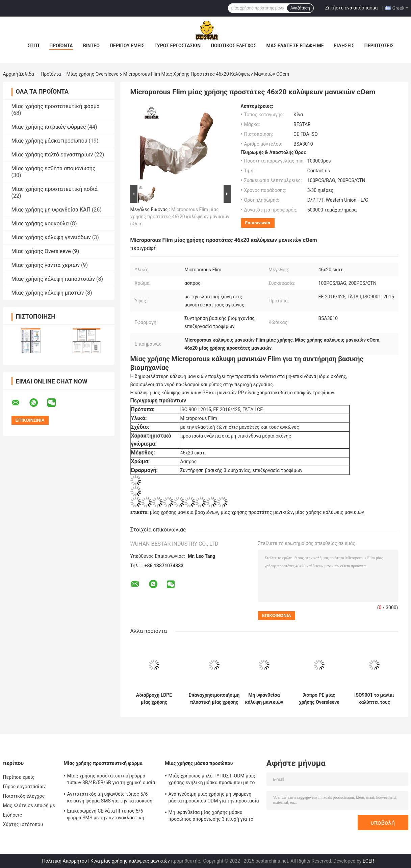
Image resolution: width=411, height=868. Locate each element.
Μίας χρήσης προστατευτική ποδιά (55, 189)
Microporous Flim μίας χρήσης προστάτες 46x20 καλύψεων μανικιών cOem (180, 217)
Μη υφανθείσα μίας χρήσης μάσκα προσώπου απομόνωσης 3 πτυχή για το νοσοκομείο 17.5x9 (211, 817)
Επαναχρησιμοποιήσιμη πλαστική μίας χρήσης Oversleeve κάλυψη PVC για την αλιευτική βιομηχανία (214, 699)
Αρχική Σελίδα (19, 74)
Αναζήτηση (300, 8)
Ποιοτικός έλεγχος (234, 46)
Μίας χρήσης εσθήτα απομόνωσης (54, 168)
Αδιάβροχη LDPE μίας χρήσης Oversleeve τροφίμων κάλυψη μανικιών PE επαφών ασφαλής (154, 699)
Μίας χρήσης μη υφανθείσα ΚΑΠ (51, 210)
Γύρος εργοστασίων (177, 46)
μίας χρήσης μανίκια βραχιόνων (184, 512)
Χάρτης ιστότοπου (23, 824)
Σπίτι (33, 46)
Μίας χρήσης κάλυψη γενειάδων (51, 237)
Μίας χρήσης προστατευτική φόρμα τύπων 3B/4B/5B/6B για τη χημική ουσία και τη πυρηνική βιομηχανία (111, 780)
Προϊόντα (61, 46)
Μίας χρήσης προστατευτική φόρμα (56, 106)
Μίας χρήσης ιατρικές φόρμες (49, 127)
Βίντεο (91, 46)
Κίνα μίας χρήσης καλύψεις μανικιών (130, 861)
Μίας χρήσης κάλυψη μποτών (48, 293)
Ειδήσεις (344, 46)
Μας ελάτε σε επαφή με (295, 46)
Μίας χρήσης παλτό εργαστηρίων (52, 155)
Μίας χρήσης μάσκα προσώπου (49, 141)
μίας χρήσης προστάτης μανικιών (256, 512)
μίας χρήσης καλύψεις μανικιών (330, 512)
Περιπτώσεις (379, 46)
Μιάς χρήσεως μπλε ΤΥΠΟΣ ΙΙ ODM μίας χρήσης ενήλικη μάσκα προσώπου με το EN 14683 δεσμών (212, 780)
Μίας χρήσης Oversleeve (93, 74)
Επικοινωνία (258, 223)
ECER (368, 861)
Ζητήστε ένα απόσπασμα (352, 8)
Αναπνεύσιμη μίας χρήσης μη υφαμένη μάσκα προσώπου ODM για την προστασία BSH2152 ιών (214, 798)
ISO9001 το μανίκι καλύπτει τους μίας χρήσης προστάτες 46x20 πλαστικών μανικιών (374, 699)
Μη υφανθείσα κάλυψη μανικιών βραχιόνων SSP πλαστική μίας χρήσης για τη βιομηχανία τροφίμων (264, 699)
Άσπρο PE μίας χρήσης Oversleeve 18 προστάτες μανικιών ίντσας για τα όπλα (319, 699)
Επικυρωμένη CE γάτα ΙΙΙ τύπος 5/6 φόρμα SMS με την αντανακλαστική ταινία (106, 815)
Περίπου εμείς (127, 46)
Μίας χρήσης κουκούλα (40, 224)
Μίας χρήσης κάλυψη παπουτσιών (53, 279)
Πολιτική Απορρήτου (64, 861)
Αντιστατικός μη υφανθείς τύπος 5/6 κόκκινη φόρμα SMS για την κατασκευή (110, 797)
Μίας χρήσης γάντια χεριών (46, 265)
